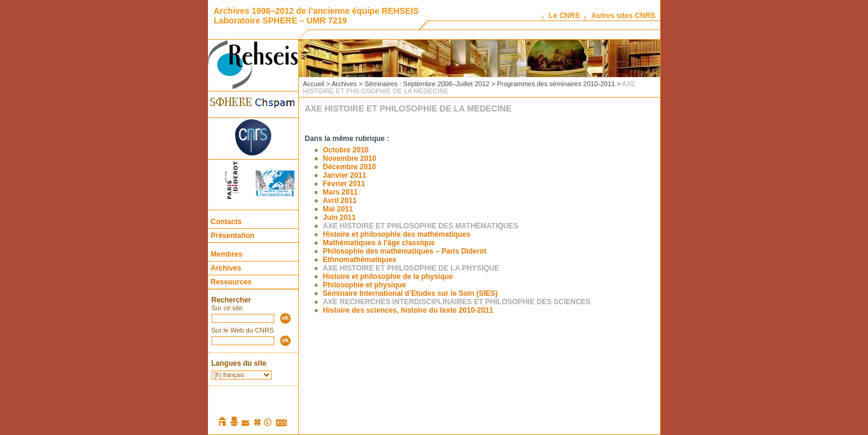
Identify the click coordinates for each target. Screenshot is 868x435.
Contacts (226, 222)
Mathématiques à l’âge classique (379, 243)
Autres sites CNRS (623, 16)
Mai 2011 (338, 209)
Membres (227, 254)
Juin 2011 (340, 217)
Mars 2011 (341, 192)
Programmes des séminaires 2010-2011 (556, 84)
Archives (226, 268)
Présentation (233, 236)
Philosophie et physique (365, 285)
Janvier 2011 (345, 175)
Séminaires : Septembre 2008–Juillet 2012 (427, 84)
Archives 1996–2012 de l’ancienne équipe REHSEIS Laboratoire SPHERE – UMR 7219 (316, 16)
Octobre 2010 (346, 150)
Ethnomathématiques (360, 260)
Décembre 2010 (350, 167)
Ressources (231, 282)
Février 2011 (344, 184)
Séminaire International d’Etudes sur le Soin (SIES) (410, 293)
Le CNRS (565, 16)
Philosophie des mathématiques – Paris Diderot (405, 251)
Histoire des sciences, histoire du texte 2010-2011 (408, 310)
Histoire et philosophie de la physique (388, 277)
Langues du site (239, 363)
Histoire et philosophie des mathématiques (397, 234)
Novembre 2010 (350, 158)
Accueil (314, 84)
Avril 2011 (340, 201)
